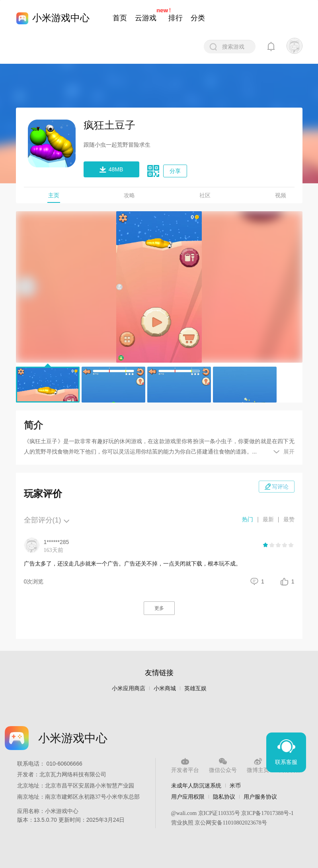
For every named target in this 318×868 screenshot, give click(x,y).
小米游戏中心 (61, 18)
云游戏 (146, 18)
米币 (235, 786)
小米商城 (165, 688)
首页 (120, 18)
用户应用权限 (188, 797)
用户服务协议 (260, 797)
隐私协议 (224, 797)
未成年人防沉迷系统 (196, 786)
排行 (176, 18)
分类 (198, 18)
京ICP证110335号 (219, 813)
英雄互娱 (195, 688)
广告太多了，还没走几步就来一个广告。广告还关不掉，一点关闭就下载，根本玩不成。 (133, 564)
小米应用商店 (129, 688)
